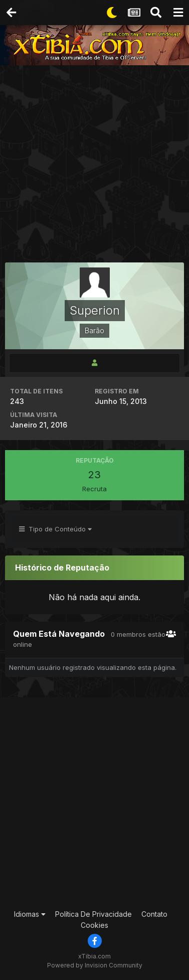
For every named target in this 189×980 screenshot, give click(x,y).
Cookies (94, 925)
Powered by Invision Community (95, 965)
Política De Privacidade (93, 914)
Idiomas (30, 914)
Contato (154, 914)
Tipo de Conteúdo (55, 529)
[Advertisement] (94, 165)
